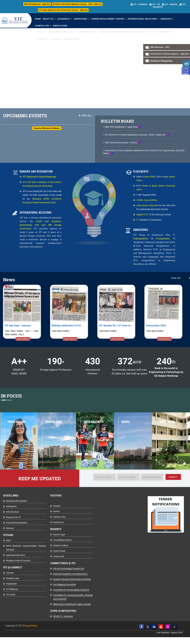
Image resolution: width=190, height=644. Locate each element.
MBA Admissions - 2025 (160, 47)
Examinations (86, 32)
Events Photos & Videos (47, 128)
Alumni (56, 39)
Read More (23, 339)
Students (42, 39)
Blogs (40, 32)
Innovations (60, 26)
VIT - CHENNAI (139, 4)
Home (38, 19)
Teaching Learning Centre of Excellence (121, 32)
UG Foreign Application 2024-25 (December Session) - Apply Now (63, 10)
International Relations (142, 19)
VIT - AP (155, 4)
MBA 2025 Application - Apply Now (37, 4)
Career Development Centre (107, 19)
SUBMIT (173, 477)
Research (166, 19)
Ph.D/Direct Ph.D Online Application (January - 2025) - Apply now (77, 4)
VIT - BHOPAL (170, 4)
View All (87, 116)
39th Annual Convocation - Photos (121, 143)
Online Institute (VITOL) (61, 32)
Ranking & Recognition (162, 61)
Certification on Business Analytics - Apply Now (170, 54)
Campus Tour (71, 39)
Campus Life (42, 26)
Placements (141, 171)
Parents (165, 32)
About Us (48, 19)
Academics (64, 19)
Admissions (80, 19)
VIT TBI (152, 32)
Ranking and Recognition (36, 171)
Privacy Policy (30, 626)
